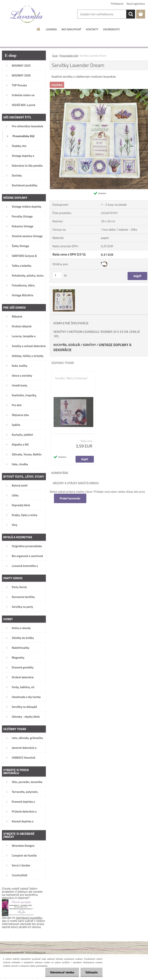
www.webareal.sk (36, 952)
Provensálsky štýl (69, 56)
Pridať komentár (70, 498)
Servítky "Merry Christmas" (72, 378)
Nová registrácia (136, 4)
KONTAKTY (92, 29)
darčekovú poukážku (29, 918)
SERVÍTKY (89, 345)
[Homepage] (39, 29)
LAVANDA (51, 29)
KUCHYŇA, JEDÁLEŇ (67, 345)
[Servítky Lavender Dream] (63, 290)
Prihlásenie (117, 4)
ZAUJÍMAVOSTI (111, 29)
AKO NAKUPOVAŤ (71, 29)
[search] (131, 14)
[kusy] (57, 275)
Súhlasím (92, 972)
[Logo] (26, 14)
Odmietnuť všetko (62, 972)
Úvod (55, 56)
